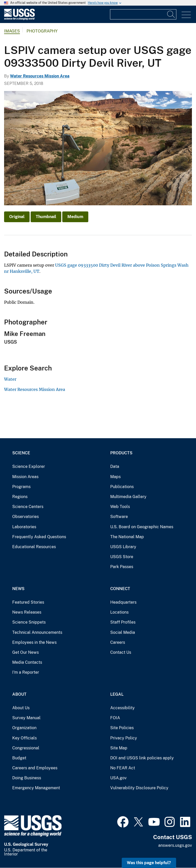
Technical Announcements (37, 632)
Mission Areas (25, 477)
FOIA (115, 718)
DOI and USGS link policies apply (142, 758)
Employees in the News (34, 642)
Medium (75, 217)
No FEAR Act (123, 768)
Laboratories (24, 527)
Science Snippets (29, 622)
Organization (24, 728)
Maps (115, 477)
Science (21, 453)
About (19, 694)
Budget (19, 758)
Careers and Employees (35, 768)
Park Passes (122, 567)
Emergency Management (36, 788)
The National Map (127, 537)
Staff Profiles (123, 622)
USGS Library (123, 547)
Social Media (123, 632)
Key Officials (24, 738)
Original (17, 217)
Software (119, 517)
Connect (120, 589)
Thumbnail (46, 217)
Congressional (26, 748)
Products (121, 453)
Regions (20, 497)
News (18, 589)
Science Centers (28, 507)
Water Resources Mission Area (40, 76)
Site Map (119, 748)
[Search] (171, 14)
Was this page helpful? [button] (149, 863)
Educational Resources (34, 547)
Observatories (26, 517)
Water (10, 379)
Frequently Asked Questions (39, 537)
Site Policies (122, 728)
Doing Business (27, 778)
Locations (119, 612)
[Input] (143, 14)
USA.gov (118, 778)
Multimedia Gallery (128, 497)
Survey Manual (26, 718)
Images (12, 31)
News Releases (27, 612)
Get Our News (26, 652)
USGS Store (122, 557)
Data (115, 466)
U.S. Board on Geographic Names (142, 527)
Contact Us (121, 652)
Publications (122, 487)
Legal (117, 694)
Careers (118, 642)
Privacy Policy (124, 738)
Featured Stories (28, 602)
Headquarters (123, 602)
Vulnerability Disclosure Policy (139, 788)
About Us (21, 708)
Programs (21, 487)
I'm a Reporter (26, 672)
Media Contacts (27, 662)
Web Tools (120, 507)
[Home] (19, 19)
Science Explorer (29, 466)
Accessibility (122, 708)
